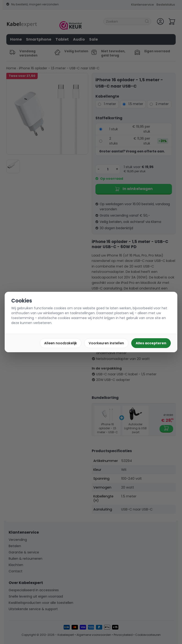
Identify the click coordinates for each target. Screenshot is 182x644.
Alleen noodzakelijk (61, 343)
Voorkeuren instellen (106, 343)
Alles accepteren (151, 343)
